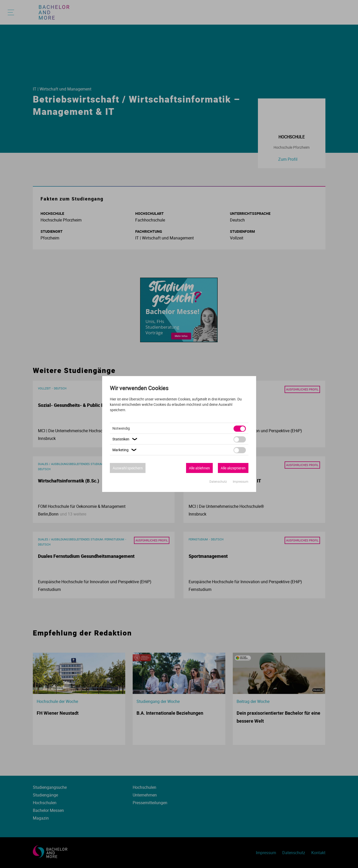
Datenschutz (219, 481)
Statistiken (125, 439)
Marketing (125, 450)
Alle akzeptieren (233, 468)
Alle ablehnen (199, 468)
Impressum (241, 481)
